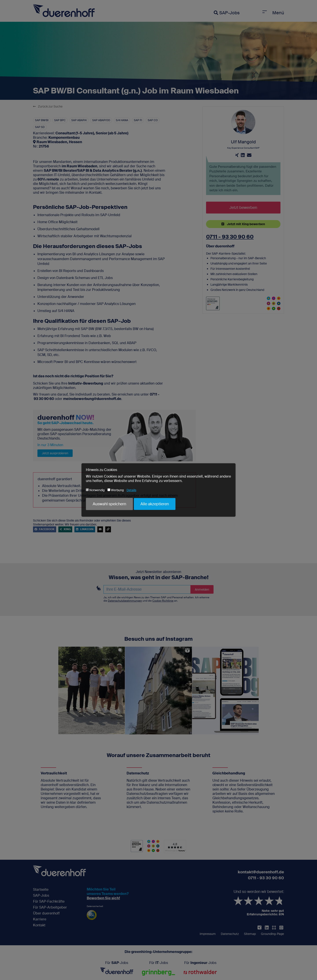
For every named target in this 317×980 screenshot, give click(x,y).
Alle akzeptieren (155, 504)
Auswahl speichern (109, 504)
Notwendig (95, 490)
